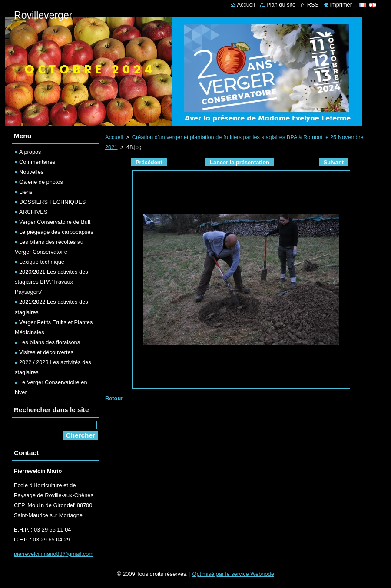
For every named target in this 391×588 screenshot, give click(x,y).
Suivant (334, 162)
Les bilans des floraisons (50, 342)
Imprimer (341, 5)
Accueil (114, 137)
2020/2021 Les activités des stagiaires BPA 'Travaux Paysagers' (51, 282)
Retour (114, 398)
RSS (313, 5)
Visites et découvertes (46, 352)
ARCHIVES (33, 212)
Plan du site (281, 5)
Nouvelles (31, 172)
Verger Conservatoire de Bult (55, 222)
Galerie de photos (41, 182)
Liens (26, 192)
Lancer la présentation (240, 162)
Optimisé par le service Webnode (233, 574)
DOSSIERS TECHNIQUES (52, 202)
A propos (30, 152)
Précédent (149, 162)
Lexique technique (42, 262)
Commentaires (37, 162)
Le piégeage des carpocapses (56, 232)
